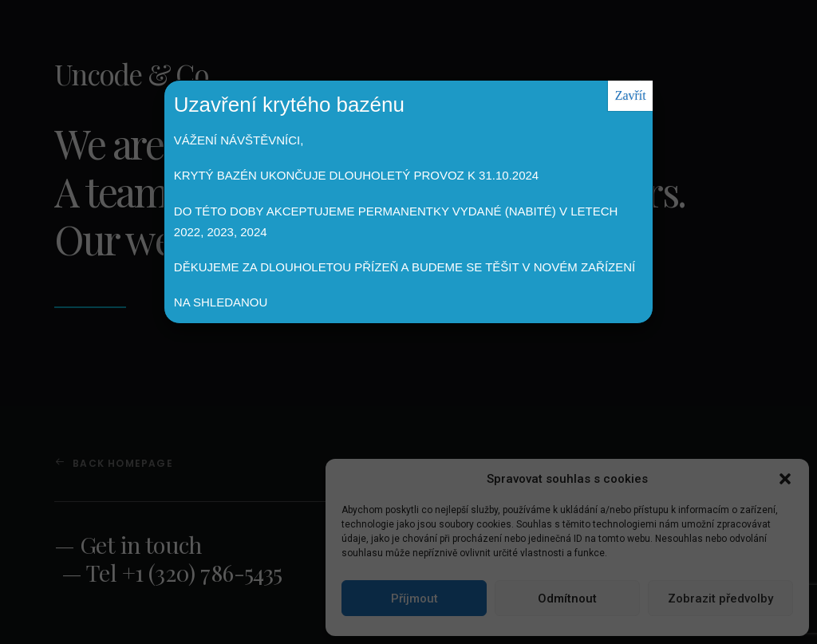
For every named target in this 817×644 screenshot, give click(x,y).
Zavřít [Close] (631, 95)
